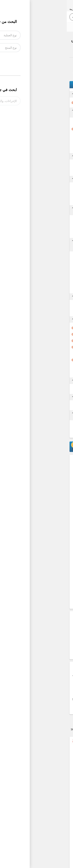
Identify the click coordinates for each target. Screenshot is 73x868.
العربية (6, 9)
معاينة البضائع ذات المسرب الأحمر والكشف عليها (45, 354)
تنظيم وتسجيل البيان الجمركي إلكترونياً (42, 334)
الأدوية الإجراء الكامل (35, 52)
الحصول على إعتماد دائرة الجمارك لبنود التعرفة (45, 263)
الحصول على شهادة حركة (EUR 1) (46, 283)
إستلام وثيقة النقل (53, 200)
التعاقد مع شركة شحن (51, 188)
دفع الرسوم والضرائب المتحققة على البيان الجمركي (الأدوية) (44, 360)
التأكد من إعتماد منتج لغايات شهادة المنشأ (44, 123)
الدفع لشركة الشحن (52, 194)
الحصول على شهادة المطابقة (47, 233)
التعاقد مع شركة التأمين (50, 165)
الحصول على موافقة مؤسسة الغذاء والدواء (44, 347)
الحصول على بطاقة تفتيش (49, 366)
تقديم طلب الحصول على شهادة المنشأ (46, 129)
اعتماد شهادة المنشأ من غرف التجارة (47, 149)
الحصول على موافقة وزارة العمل (46, 270)
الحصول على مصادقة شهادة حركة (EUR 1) (48, 389)
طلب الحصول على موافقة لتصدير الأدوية (45, 103)
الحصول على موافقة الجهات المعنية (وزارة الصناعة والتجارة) (44, 289)
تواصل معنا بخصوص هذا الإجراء (47, 73)
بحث (11, 17)
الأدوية (55, 52)
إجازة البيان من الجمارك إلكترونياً (46, 341)
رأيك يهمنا (60, 27)
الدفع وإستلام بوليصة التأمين (48, 171)
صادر (66, 52)
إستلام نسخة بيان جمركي (49, 406)
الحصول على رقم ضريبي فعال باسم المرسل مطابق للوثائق (44, 328)
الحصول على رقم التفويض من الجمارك (47, 276)
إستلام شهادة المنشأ (51, 136)
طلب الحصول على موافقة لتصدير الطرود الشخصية (42, 426)
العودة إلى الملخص (56, 64)
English (17, 9)
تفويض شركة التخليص (51, 305)
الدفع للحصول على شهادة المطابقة (49, 227)
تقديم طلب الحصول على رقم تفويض (48, 257)
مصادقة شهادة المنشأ (51, 142)
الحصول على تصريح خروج (50, 373)
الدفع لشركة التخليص (52, 312)
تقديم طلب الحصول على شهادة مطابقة (46, 220)
